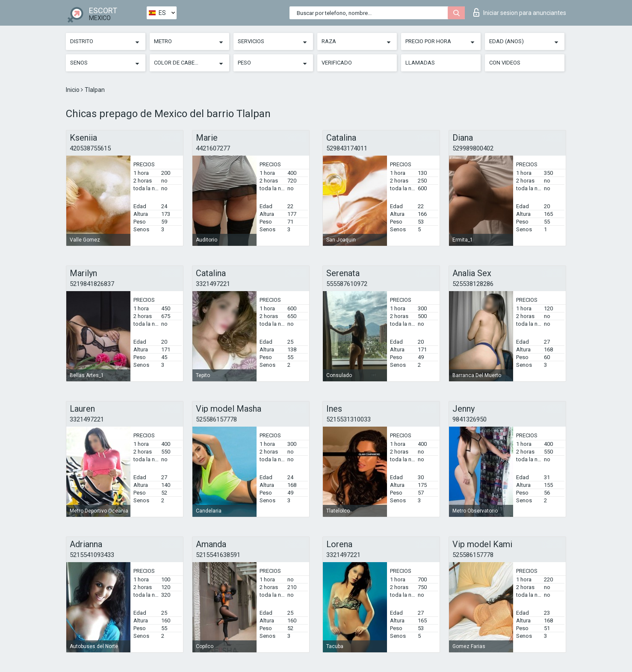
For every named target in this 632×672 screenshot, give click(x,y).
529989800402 (473, 148)
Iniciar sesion (520, 12)
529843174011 (347, 148)
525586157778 (216, 419)
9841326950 (470, 419)
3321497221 (213, 284)
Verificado (337, 63)
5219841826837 (92, 284)
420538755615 (90, 148)
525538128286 (473, 284)
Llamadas (420, 63)
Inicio (73, 90)
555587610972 (347, 284)
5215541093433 (92, 555)
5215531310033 (348, 419)
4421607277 (213, 148)
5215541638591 (218, 555)
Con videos (505, 63)
